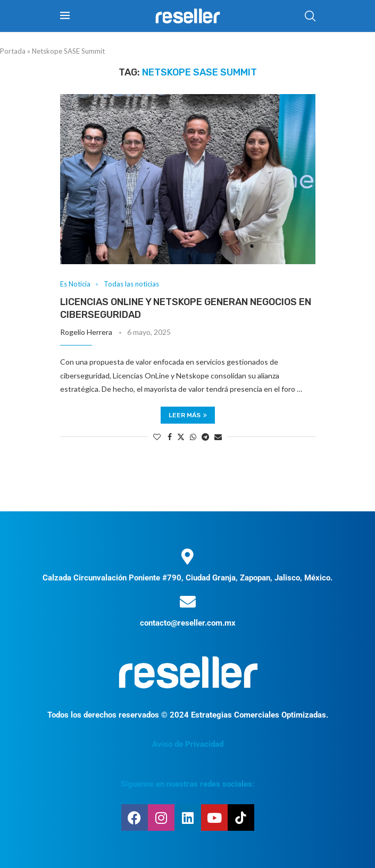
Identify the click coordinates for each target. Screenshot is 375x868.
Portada (13, 51)
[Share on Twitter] (181, 437)
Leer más (188, 415)
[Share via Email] (218, 437)
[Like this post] (157, 437)
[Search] (310, 16)
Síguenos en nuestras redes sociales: (187, 784)
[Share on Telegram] (205, 437)
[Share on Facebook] (170, 437)
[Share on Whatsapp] (193, 437)
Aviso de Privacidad (188, 744)
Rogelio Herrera (86, 332)
